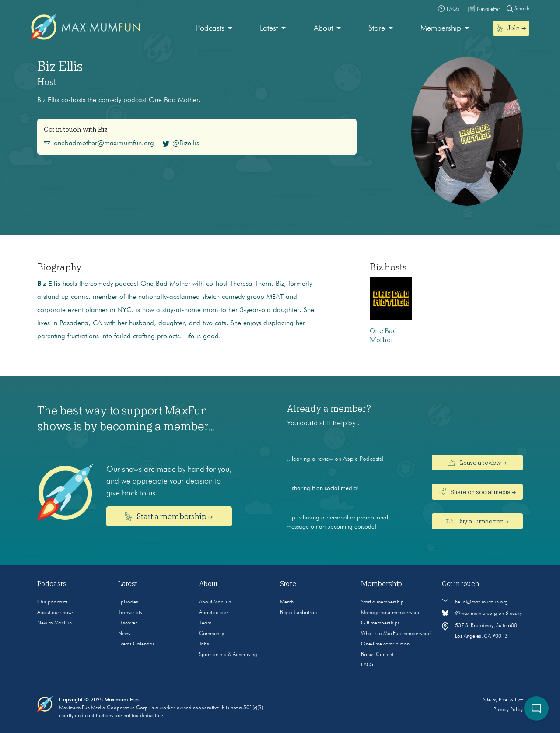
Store (377, 28)
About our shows (56, 613)
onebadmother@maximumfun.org (99, 144)
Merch (287, 602)
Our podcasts (52, 602)
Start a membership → (169, 517)
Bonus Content (377, 655)
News (124, 634)
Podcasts (210, 28)
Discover (128, 623)
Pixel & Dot (511, 700)
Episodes (128, 602)
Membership (441, 28)
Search (518, 9)
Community (212, 634)
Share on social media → (477, 492)
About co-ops (214, 613)
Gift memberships (380, 623)
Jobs (204, 644)
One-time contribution (385, 644)
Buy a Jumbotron (298, 613)
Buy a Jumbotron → (478, 521)
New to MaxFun (54, 623)
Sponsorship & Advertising (228, 655)
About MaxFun (215, 602)
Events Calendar (136, 644)
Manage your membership (390, 613)
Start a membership (382, 602)
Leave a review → (477, 463)
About (323, 28)
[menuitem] (214, 29)
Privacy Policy (508, 710)
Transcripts (130, 613)
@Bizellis (181, 144)
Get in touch (461, 584)
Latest (269, 28)
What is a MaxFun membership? (396, 634)
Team (205, 623)
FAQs (367, 665)
